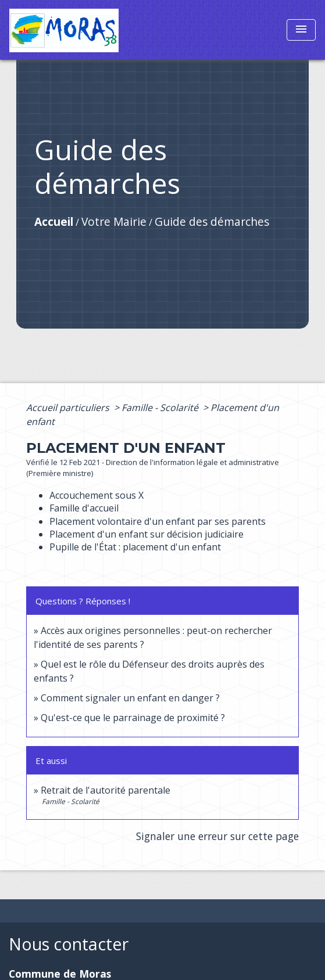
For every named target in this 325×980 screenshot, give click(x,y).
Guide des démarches (212, 221)
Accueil (54, 221)
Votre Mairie (114, 221)
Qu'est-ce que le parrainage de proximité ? (133, 718)
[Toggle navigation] (301, 30)
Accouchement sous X (97, 495)
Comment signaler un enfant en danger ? (130, 698)
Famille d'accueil (84, 508)
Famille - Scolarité (161, 408)
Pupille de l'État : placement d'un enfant (135, 547)
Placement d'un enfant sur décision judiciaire (147, 534)
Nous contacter (69, 944)
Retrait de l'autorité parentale (106, 790)
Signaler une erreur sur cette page (217, 836)
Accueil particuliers (69, 408)
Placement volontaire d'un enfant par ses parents (158, 521)
